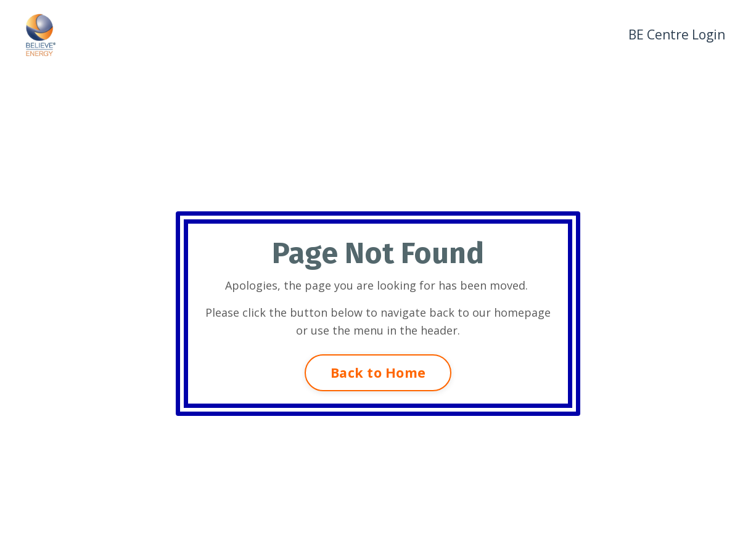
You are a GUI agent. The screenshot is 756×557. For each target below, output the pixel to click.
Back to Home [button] (378, 372)
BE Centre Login (677, 35)
